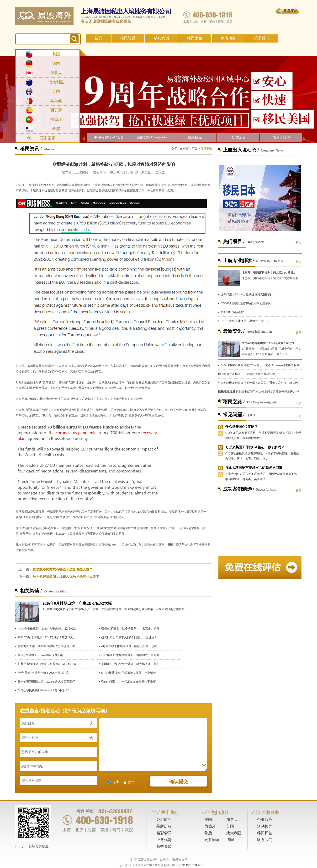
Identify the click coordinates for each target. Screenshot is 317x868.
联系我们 (265, 840)
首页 (98, 38)
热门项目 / (234, 241)
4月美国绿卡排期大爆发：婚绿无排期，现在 (129, 646)
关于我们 (262, 38)
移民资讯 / (31, 149)
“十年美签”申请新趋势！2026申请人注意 (43, 673)
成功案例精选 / (239, 489)
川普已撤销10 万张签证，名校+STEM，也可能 (47, 664)
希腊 (56, 129)
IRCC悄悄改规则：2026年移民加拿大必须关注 (47, 629)
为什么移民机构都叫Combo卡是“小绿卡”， (45, 690)
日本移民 (195, 138)
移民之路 (195, 38)
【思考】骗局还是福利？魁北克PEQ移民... (269, 273)
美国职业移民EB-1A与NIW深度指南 (40, 655)
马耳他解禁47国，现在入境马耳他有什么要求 (66, 577)
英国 (56, 91)
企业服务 (265, 820)
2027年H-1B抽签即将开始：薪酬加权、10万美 (130, 655)
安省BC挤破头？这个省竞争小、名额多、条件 (130, 629)
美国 (56, 54)
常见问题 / (234, 415)
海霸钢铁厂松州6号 (152, 138)
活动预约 (265, 826)
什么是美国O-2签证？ (241, 427)
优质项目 (228, 38)
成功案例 (161, 38)
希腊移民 (238, 138)
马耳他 (56, 101)
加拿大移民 (281, 138)
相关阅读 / (31, 591)
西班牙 (56, 110)
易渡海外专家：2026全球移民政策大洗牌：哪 (46, 646)
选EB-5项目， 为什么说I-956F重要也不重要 (129, 682)
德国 (56, 63)
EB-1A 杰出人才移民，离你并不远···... (244, 321)
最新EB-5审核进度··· (233, 312)
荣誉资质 (164, 846)
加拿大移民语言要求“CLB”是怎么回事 (254, 468)
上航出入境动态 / (241, 150)
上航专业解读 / (239, 260)
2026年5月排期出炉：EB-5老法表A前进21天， (47, 637)
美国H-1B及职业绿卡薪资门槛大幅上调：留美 (130, 664)
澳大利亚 (56, 82)
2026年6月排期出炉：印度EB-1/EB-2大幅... (79, 603)
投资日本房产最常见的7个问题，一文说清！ (129, 637)
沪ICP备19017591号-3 (189, 865)
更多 (299, 243)
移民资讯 (128, 38)
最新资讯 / (234, 331)
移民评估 (265, 833)
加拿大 (56, 73)
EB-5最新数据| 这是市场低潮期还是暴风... (247, 303)
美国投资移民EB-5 (108, 138)
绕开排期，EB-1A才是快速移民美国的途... (247, 294)
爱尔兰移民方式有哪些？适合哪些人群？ (63, 569)
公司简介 (164, 820)
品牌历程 (164, 826)
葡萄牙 (56, 119)
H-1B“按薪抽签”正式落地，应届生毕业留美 (129, 673)
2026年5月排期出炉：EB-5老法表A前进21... (269, 343)
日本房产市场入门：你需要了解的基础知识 (248, 374)
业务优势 (164, 840)
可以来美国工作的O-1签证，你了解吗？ (255, 447)
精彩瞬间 (164, 833)
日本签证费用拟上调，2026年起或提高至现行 (46, 682)
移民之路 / (234, 402)
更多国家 (48, 138)
